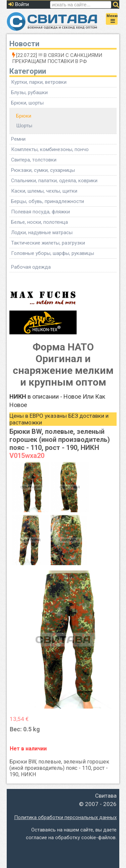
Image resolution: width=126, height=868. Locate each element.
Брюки (24, 116)
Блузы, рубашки (29, 92)
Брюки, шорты (27, 103)
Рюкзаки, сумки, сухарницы (43, 170)
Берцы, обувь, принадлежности (48, 201)
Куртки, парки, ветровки (39, 82)
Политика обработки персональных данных (65, 817)
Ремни (18, 139)
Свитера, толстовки (34, 160)
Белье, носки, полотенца (39, 222)
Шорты (24, 126)
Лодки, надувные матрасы (42, 232)
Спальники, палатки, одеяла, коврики (54, 181)
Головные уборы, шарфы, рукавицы (53, 253)
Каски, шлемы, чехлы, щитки (44, 191)
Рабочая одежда (31, 267)
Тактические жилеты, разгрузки (48, 243)
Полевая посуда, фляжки (40, 212)
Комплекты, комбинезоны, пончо (50, 149)
